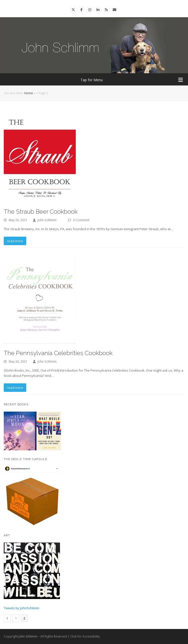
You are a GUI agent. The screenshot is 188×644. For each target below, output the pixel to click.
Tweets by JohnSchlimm (21, 608)
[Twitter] (73, 10)
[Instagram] (90, 10)
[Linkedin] (98, 10)
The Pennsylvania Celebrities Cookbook (58, 353)
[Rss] (106, 10)
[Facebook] (81, 10)
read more (15, 241)
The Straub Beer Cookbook (41, 212)
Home (29, 93)
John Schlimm (47, 220)
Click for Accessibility (85, 636)
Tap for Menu (132, 80)
